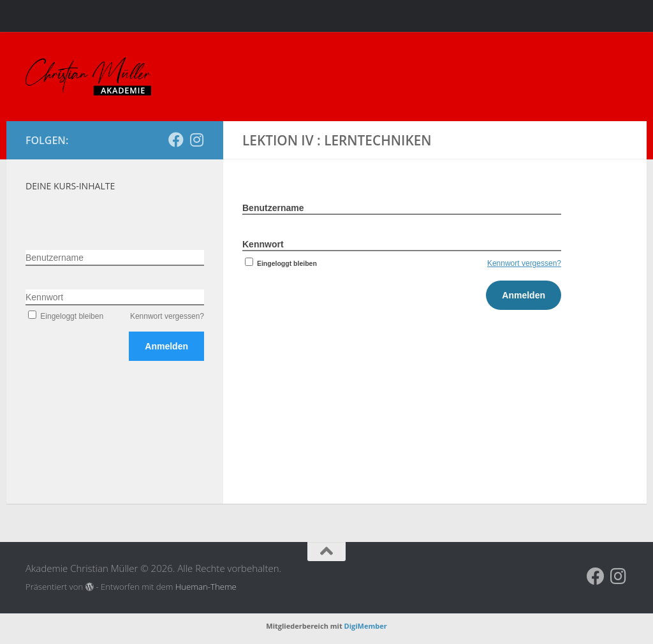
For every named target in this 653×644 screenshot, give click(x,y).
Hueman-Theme (206, 587)
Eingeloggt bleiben (280, 263)
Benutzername (273, 208)
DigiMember (366, 626)
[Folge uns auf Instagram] (196, 140)
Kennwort (263, 244)
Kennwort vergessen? (524, 263)
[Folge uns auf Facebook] (176, 140)
